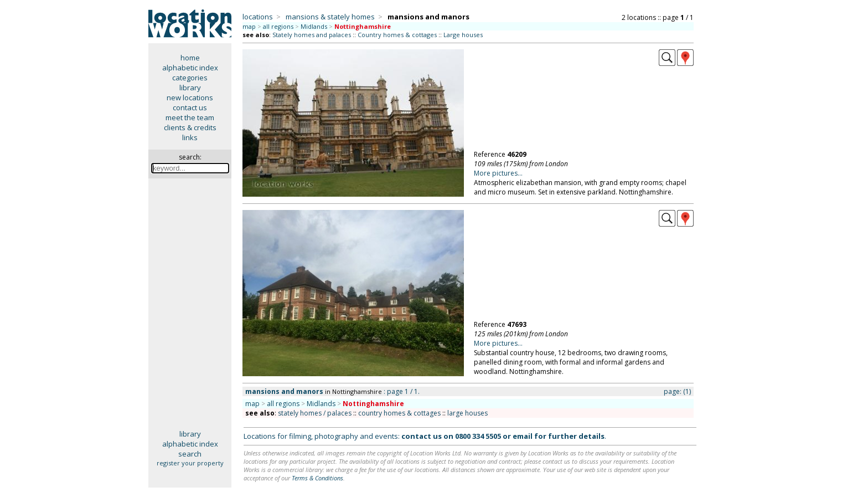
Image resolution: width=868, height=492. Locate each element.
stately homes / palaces (315, 413)
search (190, 454)
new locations (190, 98)
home (190, 58)
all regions (278, 26)
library (190, 88)
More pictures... (498, 173)
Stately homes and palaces (312, 35)
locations (258, 17)
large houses (467, 413)
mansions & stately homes (330, 17)
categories (190, 78)
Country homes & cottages (397, 35)
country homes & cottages (399, 413)
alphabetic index (190, 68)
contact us (190, 107)
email (523, 436)
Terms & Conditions (317, 478)
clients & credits (190, 127)
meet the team (190, 117)
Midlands (314, 26)
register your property (190, 463)
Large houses (463, 35)
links (190, 137)
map (249, 26)
